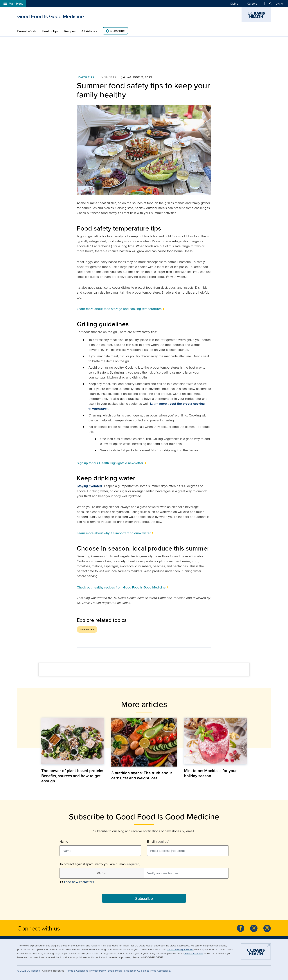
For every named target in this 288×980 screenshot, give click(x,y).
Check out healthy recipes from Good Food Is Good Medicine (121, 587)
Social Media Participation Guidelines (129, 971)
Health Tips (50, 31)
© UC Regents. (29, 971)
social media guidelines (180, 949)
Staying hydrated (89, 486)
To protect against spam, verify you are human (100, 864)
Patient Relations (194, 953)
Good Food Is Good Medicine (51, 16)
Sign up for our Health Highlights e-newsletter (110, 463)
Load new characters (77, 882)
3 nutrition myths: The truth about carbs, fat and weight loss (142, 775)
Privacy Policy (98, 971)
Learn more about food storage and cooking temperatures (119, 309)
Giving (234, 3)
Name (64, 842)
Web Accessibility (161, 971)
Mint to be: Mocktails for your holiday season (210, 773)
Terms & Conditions (77, 971)
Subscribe (115, 31)
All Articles (89, 31)
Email (158, 842)
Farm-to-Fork (27, 31)
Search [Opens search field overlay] (276, 4)
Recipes (70, 31)
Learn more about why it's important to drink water (114, 533)
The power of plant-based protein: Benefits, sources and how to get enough (72, 776)
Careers (252, 3)
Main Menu (13, 4)
